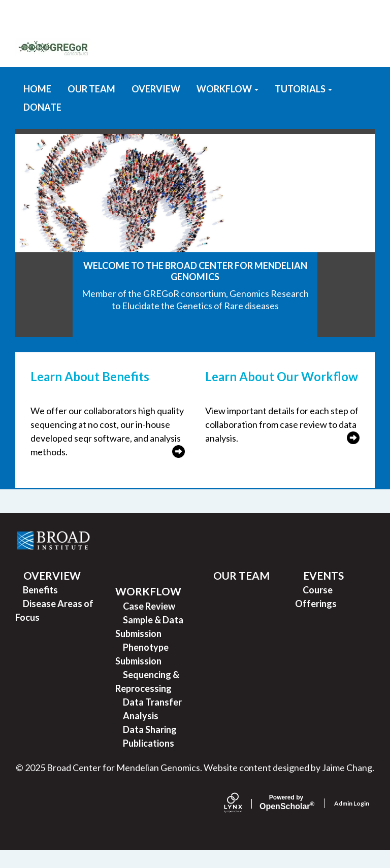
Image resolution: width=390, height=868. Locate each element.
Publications (149, 760)
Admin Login (352, 821)
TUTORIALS (303, 106)
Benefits (40, 607)
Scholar (286, 820)
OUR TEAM (91, 106)
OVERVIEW (156, 106)
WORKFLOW (227, 106)
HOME (37, 106)
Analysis (141, 733)
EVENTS (323, 593)
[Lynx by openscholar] (242, 821)
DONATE (42, 124)
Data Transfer (152, 719)
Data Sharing (150, 747)
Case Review (149, 623)
